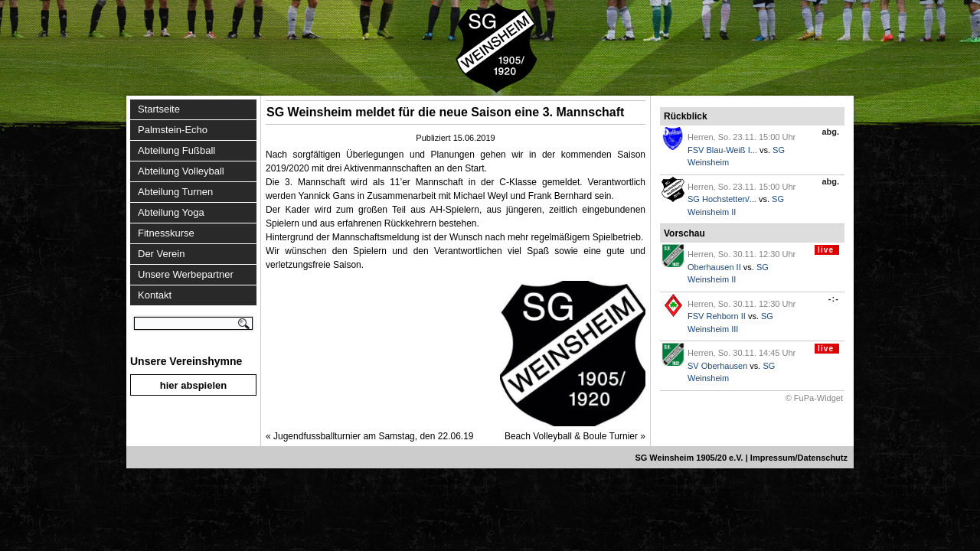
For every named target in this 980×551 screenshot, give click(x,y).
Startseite (159, 109)
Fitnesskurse (166, 233)
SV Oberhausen (717, 366)
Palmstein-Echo (173, 130)
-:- (834, 298)
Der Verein (161, 254)
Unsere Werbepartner (186, 274)
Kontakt (155, 295)
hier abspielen (193, 385)
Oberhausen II (714, 267)
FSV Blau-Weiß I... (722, 150)
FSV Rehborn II (717, 316)
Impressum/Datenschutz (799, 458)
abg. (830, 132)
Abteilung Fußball (176, 150)
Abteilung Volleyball (181, 171)
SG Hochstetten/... (722, 199)
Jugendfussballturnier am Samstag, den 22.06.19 (374, 436)
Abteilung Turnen (175, 192)
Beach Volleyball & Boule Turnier (571, 436)
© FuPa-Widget (814, 398)
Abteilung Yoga (171, 212)
